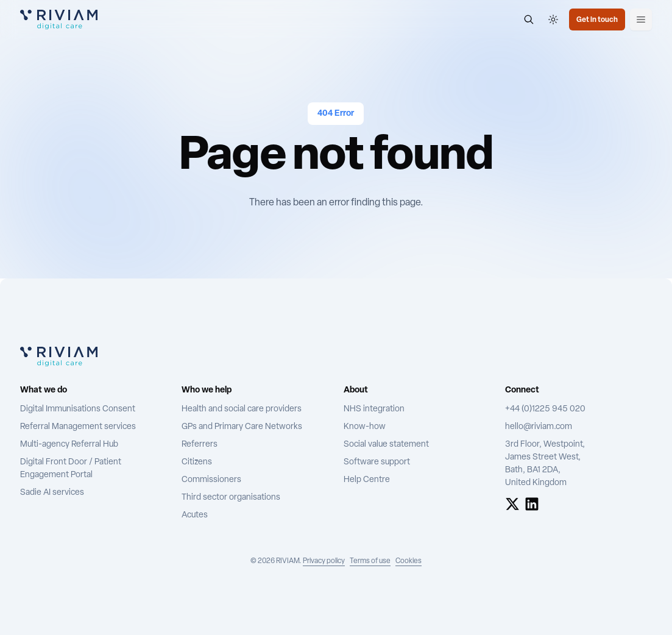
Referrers (200, 445)
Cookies (409, 561)
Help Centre (367, 480)
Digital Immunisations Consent (78, 409)
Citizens (197, 462)
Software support (377, 462)
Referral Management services (78, 427)
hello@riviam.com (539, 427)
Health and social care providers (242, 409)
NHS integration (374, 409)
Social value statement (386, 445)
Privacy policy (324, 561)
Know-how (365, 427)
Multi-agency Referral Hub (69, 445)
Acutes (195, 515)
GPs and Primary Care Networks (242, 427)
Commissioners (211, 480)
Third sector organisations (231, 498)
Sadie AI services (52, 493)
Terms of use (370, 561)
